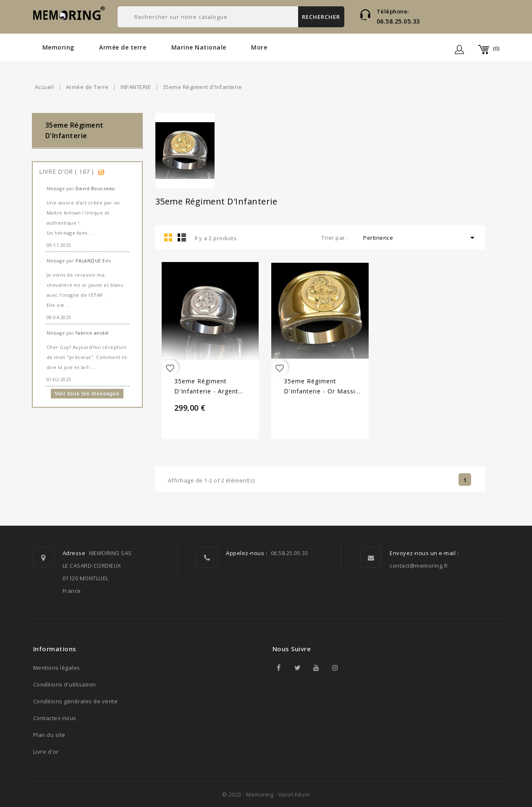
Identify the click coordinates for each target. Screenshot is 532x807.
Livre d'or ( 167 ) (68, 172)
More (259, 47)
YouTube (317, 668)
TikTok (354, 668)
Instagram (335, 668)
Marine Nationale (199, 47)
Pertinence (420, 238)
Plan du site (49, 735)
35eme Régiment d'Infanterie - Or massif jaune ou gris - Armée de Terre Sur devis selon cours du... (321, 387)
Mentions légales (57, 668)
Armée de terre (123, 47)
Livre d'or (46, 752)
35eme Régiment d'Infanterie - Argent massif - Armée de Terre (213, 387)
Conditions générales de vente (76, 701)
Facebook (279, 668)
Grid (168, 237)
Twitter (298, 668)
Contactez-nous (55, 718)
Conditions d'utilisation (65, 684)
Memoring (58, 47)
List (182, 237)
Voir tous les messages (87, 394)
